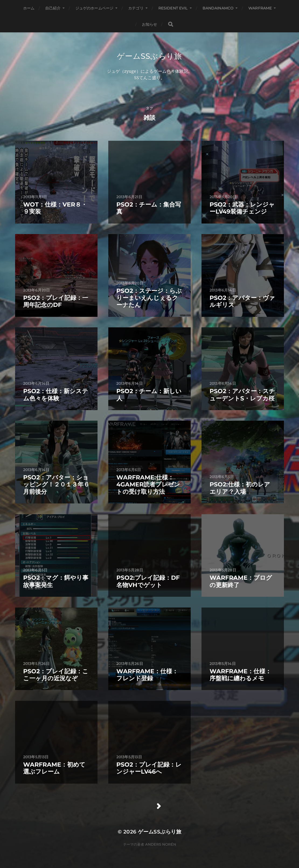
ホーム (29, 8)
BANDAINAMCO (218, 8)
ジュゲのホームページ (94, 8)
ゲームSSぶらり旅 (149, 56)
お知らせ (150, 24)
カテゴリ (136, 8)
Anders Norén (161, 844)
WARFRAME (260, 8)
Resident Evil (173, 8)
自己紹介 (53, 8)
